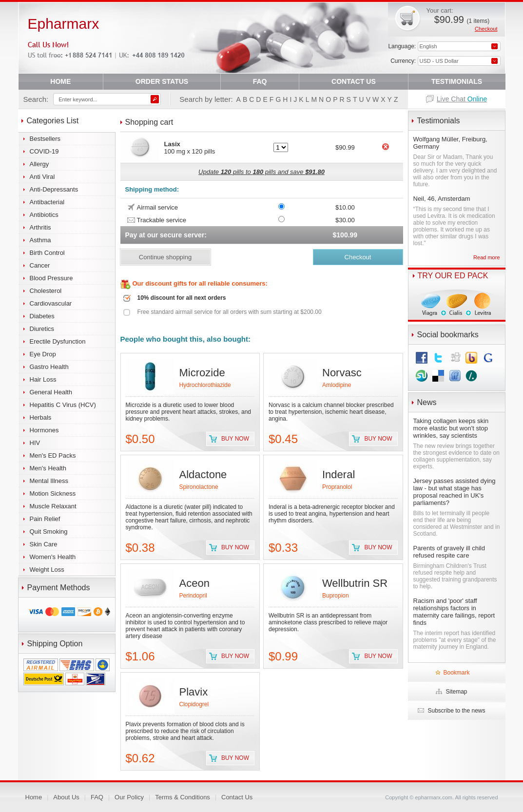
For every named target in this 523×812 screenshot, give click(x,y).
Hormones (44, 430)
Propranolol (337, 487)
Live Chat (462, 99)
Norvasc (342, 373)
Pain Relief (45, 519)
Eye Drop (43, 354)
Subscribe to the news (456, 711)
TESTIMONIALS (457, 81)
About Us (66, 797)
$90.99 (462, 19)
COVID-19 (44, 151)
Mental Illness (49, 481)
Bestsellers (45, 139)
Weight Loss (47, 570)
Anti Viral (42, 177)
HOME (60, 81)
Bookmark (456, 673)
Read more (486, 257)
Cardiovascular (51, 303)
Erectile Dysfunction (58, 341)
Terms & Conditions (183, 797)
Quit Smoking (49, 532)
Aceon (194, 583)
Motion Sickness (53, 493)
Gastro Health (49, 367)
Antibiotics (44, 215)
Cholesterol (46, 291)
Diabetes (42, 316)
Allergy (39, 164)
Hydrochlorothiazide (205, 385)
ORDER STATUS (162, 81)
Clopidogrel (194, 704)
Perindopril (193, 596)
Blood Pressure (51, 278)
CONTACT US (354, 81)
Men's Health (48, 468)
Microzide (202, 373)
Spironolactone (199, 487)
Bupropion (336, 596)
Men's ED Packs (53, 455)
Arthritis (40, 227)
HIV (35, 443)
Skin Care (44, 544)
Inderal (339, 474)
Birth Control (47, 253)
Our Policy (129, 797)
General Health (51, 392)
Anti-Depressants (54, 189)
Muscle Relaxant (53, 506)
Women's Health (53, 557)
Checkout (486, 29)
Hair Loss (43, 379)
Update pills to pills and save (261, 172)
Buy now (235, 439)
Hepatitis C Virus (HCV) (63, 405)
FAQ (260, 81)
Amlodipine (337, 385)
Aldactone (203, 474)
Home (34, 797)
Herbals (41, 417)
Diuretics (42, 329)
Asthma (40, 240)
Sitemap (456, 692)
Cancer (40, 265)
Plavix (194, 692)
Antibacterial (47, 202)
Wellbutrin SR (355, 583)
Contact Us (237, 797)
